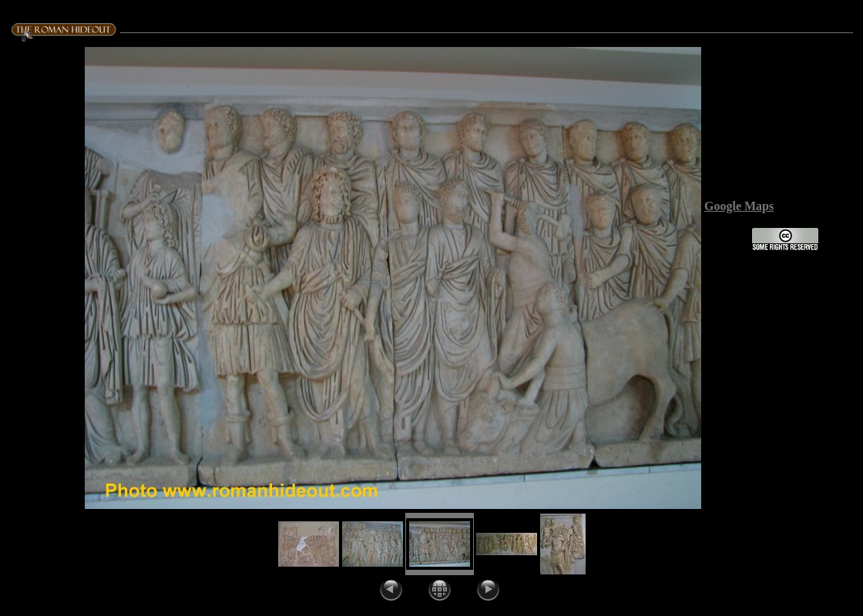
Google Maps (739, 206)
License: (728, 247)
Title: (779, 123)
